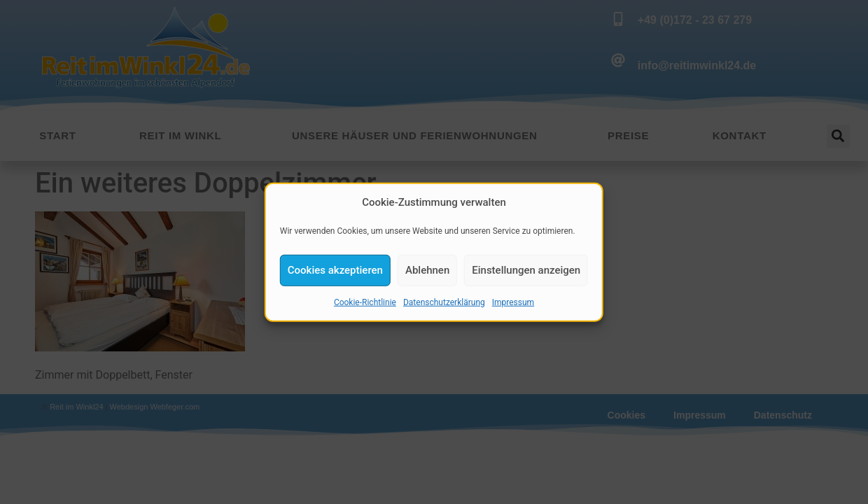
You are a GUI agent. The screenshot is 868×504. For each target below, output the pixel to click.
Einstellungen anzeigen (526, 272)
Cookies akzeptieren (335, 272)
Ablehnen (427, 272)
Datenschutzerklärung (444, 304)
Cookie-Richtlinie (365, 304)
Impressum (513, 304)
